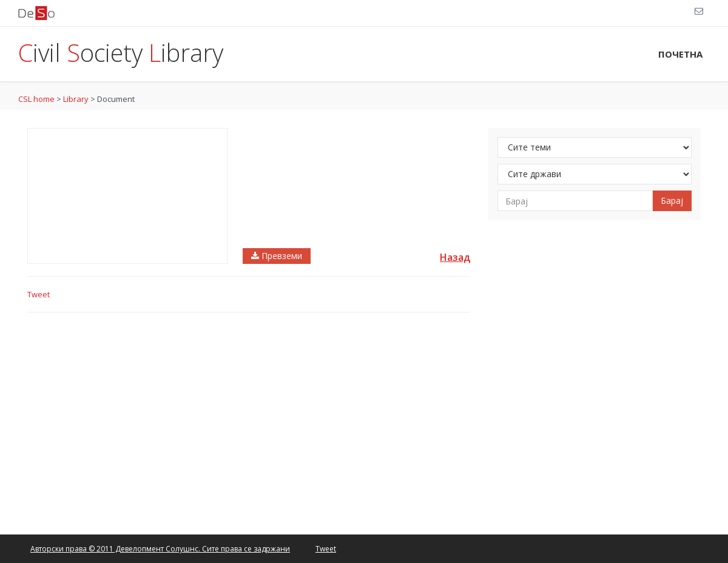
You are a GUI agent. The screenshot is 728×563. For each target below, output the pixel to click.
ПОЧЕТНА (680, 54)
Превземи (277, 256)
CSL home (36, 99)
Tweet (39, 294)
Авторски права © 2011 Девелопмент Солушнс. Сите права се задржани (160, 549)
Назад (455, 257)
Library (76, 99)
